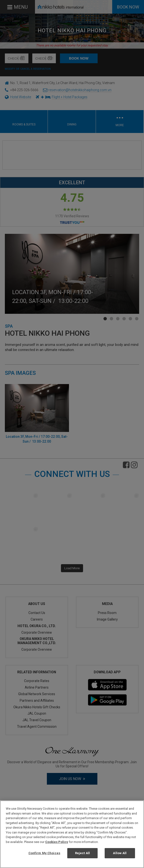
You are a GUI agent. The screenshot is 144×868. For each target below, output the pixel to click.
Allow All (120, 853)
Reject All (82, 853)
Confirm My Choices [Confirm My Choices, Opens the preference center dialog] (44, 853)
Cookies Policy (57, 842)
